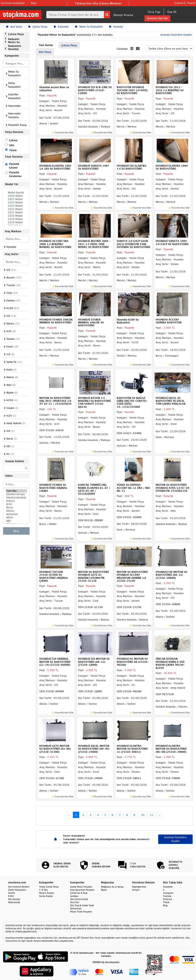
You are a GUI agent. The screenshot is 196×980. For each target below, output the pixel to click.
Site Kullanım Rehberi (19, 887)
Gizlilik (12, 893)
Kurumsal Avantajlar (13, 3)
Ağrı (16, 521)
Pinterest (168, 899)
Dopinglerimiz (139, 887)
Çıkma (13, 140)
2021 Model (16, 213)
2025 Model (16, 199)
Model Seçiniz (16, 193)
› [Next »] (159, 815)
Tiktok (166, 902)
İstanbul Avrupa (16, 494)
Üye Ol (172, 12)
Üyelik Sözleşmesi (17, 890)
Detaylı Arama (123, 15)
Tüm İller (16, 491)
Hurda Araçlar (46, 896)
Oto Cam (75, 902)
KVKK (11, 896)
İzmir (16, 504)
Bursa (16, 508)
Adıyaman (16, 514)
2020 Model (16, 216)
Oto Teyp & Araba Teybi (82, 905)
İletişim (136, 890)
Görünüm (122, 49)
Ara (16, 531)
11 (152, 815)
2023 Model (16, 206)
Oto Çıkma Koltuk (79, 899)
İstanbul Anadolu (16, 498)
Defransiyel (76, 908)
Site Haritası (14, 899)
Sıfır (12, 145)
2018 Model (16, 222)
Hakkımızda (14, 902)
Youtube (167, 896)
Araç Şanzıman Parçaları (82, 890)
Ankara (16, 501)
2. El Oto (43, 890)
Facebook (168, 887)
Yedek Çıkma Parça (49, 887)
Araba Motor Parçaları (81, 887)
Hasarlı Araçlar (47, 893)
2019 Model (16, 219)
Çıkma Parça (38, 27)
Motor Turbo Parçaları (81, 912)
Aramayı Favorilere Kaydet (176, 35)
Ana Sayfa (14, 27)
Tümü (13, 150)
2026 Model (16, 196)
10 (143, 815)
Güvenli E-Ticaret (185, 3)
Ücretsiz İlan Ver (157, 18)
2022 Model (16, 209)
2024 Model (16, 203)
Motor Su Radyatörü (89, 27)
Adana (16, 511)
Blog (34, 3)
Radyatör (61, 27)
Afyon (16, 517)
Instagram (168, 893)
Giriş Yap (154, 12)
